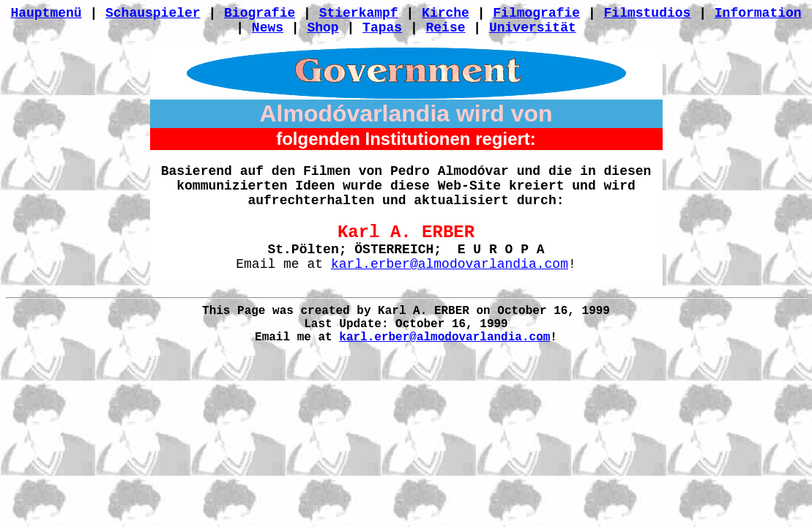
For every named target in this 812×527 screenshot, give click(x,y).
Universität (533, 28)
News (268, 28)
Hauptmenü (46, 13)
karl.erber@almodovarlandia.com (450, 264)
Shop (323, 28)
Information (758, 13)
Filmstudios (648, 13)
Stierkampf (359, 13)
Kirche (446, 13)
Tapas (382, 28)
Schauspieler (153, 13)
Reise (446, 28)
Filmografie (536, 13)
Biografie (260, 13)
